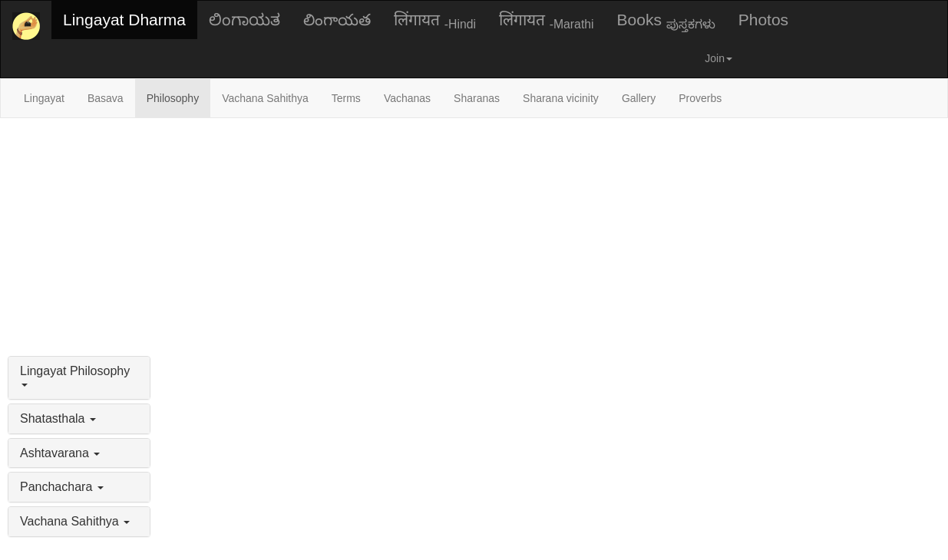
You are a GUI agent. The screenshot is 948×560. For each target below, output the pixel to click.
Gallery (639, 98)
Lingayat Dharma (124, 20)
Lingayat (44, 98)
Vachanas (407, 98)
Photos (763, 20)
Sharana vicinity (561, 98)
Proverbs (700, 98)
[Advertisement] (474, 233)
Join (718, 58)
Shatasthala (58, 418)
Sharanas (477, 98)
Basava (106, 98)
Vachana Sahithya (265, 98)
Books (666, 21)
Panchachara (62, 487)
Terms (346, 98)
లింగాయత (337, 20)
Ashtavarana (60, 453)
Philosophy (173, 98)
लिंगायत (435, 21)
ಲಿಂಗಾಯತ (244, 20)
